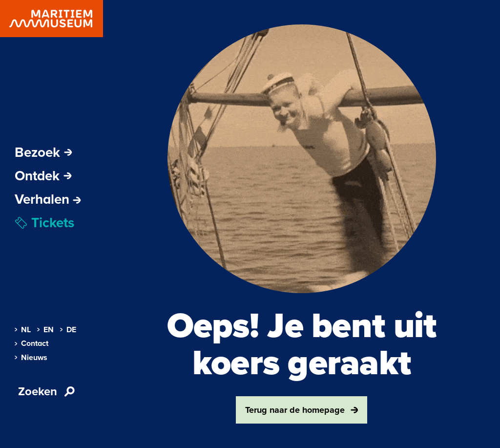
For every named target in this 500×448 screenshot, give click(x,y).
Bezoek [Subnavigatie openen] (43, 152)
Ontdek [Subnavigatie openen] (43, 176)
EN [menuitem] (45, 330)
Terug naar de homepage (302, 410)
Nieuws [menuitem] (31, 358)
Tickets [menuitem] (44, 223)
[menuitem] (48, 199)
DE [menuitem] (68, 330)
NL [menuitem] (23, 330)
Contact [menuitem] (31, 343)
